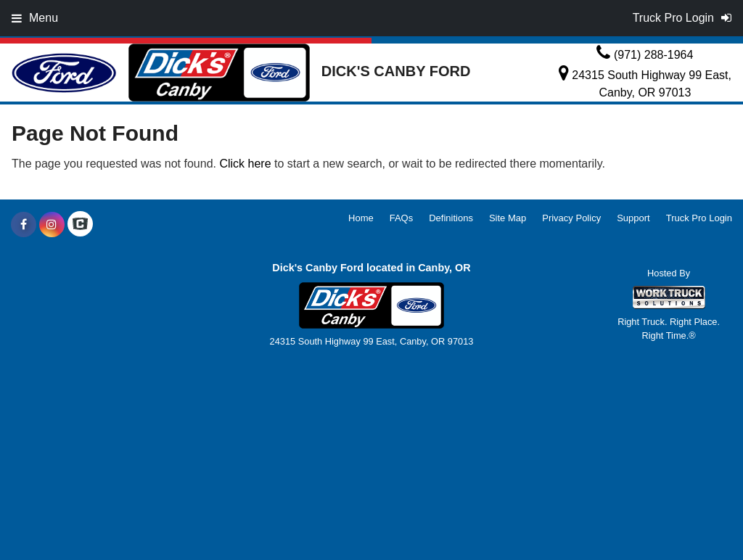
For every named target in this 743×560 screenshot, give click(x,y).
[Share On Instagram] (52, 225)
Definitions (451, 218)
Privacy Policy (571, 218)
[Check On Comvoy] (80, 225)
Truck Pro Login (699, 218)
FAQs (402, 218)
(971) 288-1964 (653, 55)
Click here (245, 164)
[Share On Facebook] (24, 225)
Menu (35, 18)
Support (633, 218)
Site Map (508, 218)
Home (361, 218)
